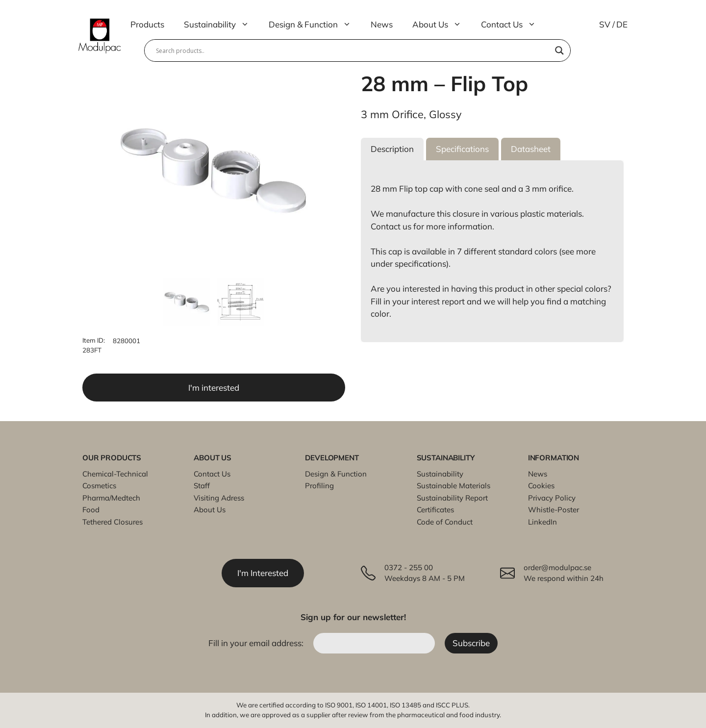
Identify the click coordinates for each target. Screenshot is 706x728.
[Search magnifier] (559, 50)
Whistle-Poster (554, 510)
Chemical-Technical (115, 474)
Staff (202, 486)
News (382, 24)
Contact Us (513, 25)
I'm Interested (263, 573)
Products (147, 24)
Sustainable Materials (454, 486)
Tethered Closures (113, 522)
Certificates (435, 510)
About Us (442, 25)
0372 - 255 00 (409, 567)
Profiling (319, 486)
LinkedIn (542, 522)
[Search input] (353, 50)
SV (605, 24)
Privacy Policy (552, 498)
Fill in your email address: (257, 643)
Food (91, 510)
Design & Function (315, 25)
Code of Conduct (445, 522)
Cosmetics (99, 486)
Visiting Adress (219, 498)
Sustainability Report (452, 498)
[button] (392, 149)
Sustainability (221, 25)
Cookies (541, 486)
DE (622, 24)
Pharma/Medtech (111, 498)
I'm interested (214, 388)
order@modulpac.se (557, 567)
